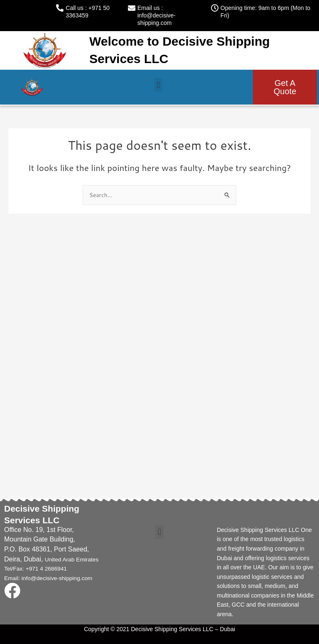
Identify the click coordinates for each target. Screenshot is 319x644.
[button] (158, 85)
